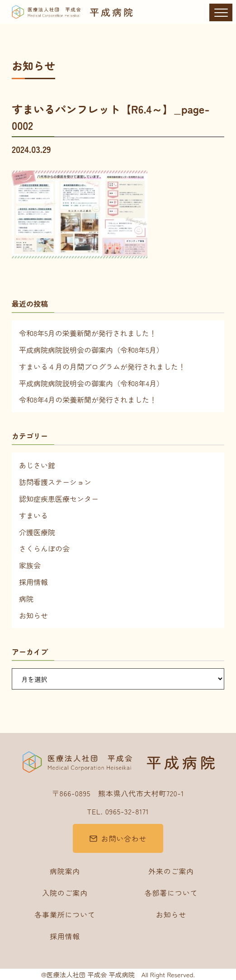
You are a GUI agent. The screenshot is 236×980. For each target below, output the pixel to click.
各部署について (171, 893)
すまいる (33, 515)
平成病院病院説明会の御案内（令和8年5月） (91, 350)
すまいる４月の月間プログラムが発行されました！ (102, 366)
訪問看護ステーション (55, 482)
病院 (26, 599)
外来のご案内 (171, 871)
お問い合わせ (124, 838)
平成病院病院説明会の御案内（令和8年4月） (91, 383)
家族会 (30, 565)
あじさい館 (37, 465)
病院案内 (65, 871)
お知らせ (33, 615)
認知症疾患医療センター (59, 499)
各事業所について (65, 914)
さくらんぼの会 (44, 548)
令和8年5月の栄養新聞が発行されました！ (88, 333)
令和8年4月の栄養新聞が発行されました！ (88, 400)
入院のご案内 (65, 893)
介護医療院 (37, 532)
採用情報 (33, 582)
